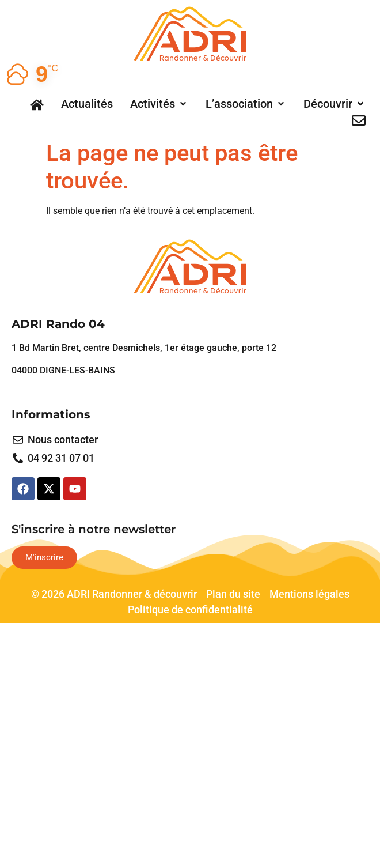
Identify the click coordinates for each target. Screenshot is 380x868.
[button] (159, 104)
